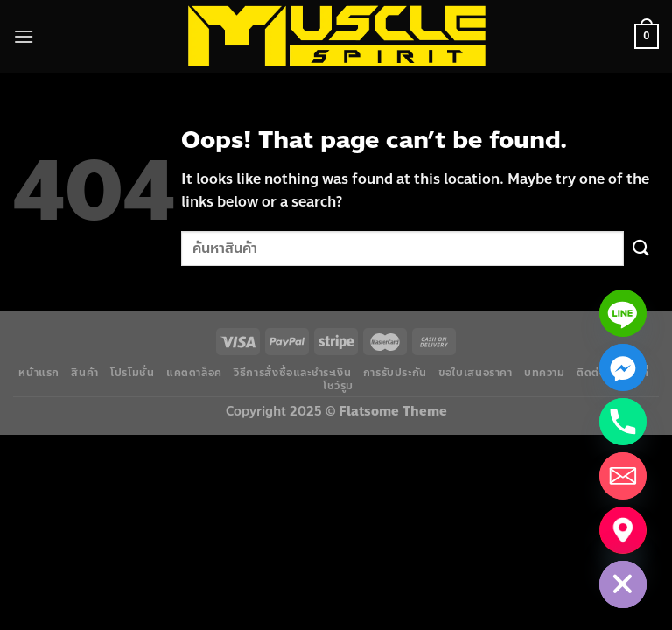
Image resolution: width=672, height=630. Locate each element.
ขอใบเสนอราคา (475, 373)
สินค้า (84, 373)
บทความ (545, 373)
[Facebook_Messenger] (623, 367)
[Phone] (623, 422)
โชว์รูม (338, 386)
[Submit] (641, 248)
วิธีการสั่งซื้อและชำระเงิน (292, 373)
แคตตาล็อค (194, 373)
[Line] (623, 313)
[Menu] (24, 36)
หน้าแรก (39, 373)
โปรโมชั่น (132, 373)
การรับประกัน (395, 373)
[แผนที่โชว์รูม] (623, 530)
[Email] (623, 476)
